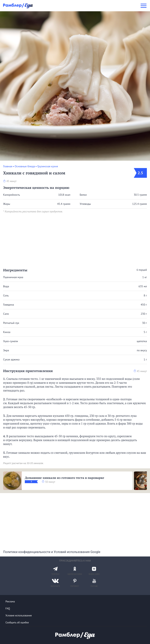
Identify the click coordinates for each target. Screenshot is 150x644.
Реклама (10, 602)
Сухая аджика (11, 359)
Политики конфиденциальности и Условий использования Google (52, 552)
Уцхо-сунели (11, 341)
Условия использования (19, 616)
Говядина (9, 305)
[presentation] (140, 481)
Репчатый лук (11, 323)
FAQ (8, 609)
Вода (6, 286)
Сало (6, 314)
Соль (6, 295)
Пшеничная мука (13, 277)
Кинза (7, 332)
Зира (6, 350)
